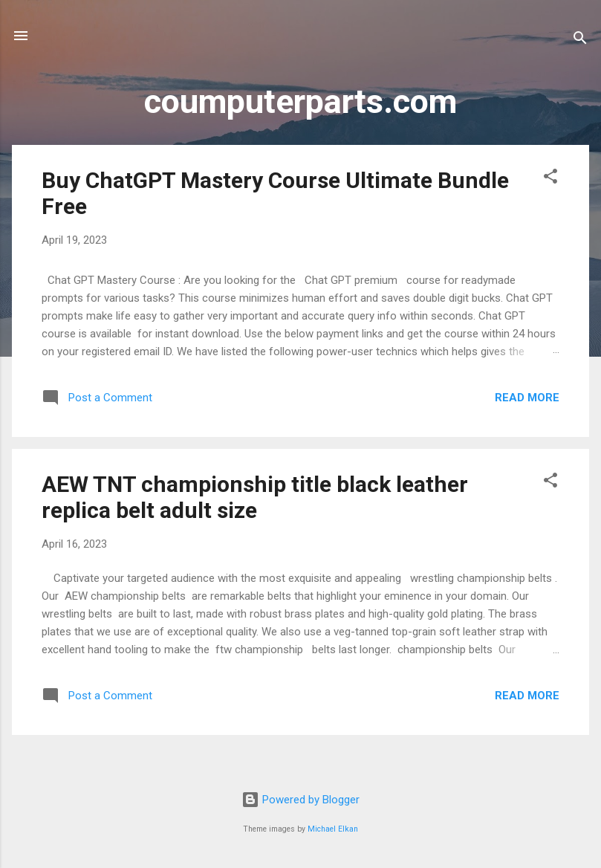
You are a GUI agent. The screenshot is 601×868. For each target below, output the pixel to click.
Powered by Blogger (300, 800)
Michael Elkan (333, 829)
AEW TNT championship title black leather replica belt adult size (255, 497)
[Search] (580, 41)
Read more (527, 398)
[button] (550, 179)
